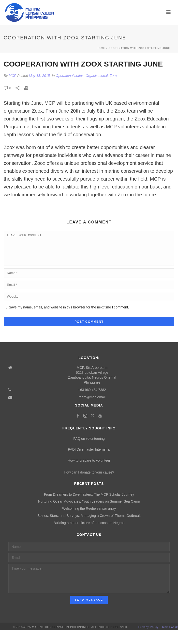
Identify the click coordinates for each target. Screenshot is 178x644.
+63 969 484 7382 (92, 396)
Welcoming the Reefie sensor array (89, 514)
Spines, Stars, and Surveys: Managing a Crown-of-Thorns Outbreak (89, 522)
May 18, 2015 (39, 76)
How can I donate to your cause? (89, 478)
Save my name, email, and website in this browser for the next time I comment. (69, 313)
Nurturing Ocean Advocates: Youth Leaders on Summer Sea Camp (89, 507)
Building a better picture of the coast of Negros (89, 529)
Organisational (97, 76)
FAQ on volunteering (89, 444)
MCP (12, 76)
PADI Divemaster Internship (89, 455)
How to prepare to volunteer (89, 466)
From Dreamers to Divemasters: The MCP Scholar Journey (89, 500)
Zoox (113, 76)
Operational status (70, 76)
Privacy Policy (148, 633)
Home (101, 48)
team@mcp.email (92, 403)
